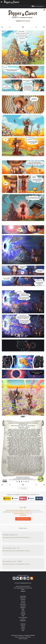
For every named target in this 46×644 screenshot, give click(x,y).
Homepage (23, 596)
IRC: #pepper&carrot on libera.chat (23, 588)
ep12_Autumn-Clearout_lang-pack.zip (27, 512)
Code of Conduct (23, 639)
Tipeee (23, 627)
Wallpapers (23, 621)
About (23, 611)
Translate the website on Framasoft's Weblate (23, 635)
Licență (23, 613)
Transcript (24, 488)
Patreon (23, 626)
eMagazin (23, 608)
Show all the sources (23, 519)
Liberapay (23, 624)
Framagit (23, 614)
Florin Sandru (26, 21)
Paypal (23, 629)
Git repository (23, 515)
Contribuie (23, 606)
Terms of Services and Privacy (23, 637)
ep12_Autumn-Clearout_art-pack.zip (26, 510)
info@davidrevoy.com (26, 583)
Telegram (23, 591)
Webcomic (23, 598)
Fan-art (23, 601)
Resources (23, 604)
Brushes (23, 619)
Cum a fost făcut (23, 617)
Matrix (23, 590)
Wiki (23, 616)
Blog (23, 609)
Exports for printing (23, 514)
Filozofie (23, 603)
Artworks (23, 599)
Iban (23, 631)
